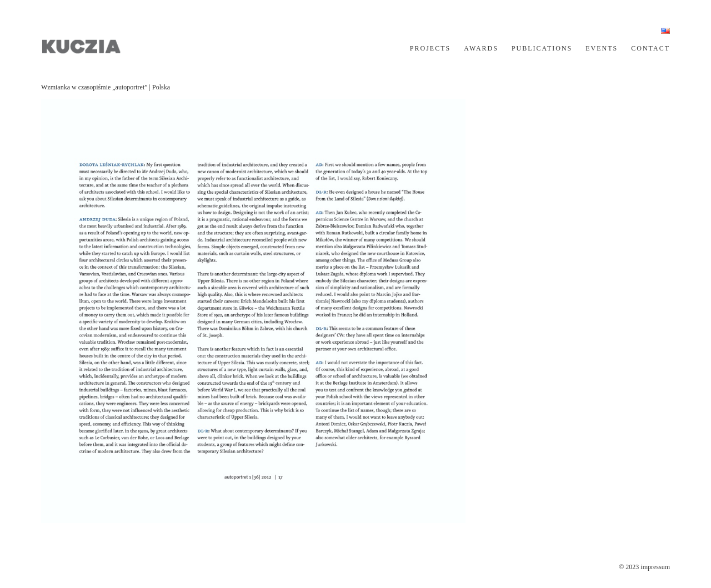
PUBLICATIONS (542, 48)
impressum (655, 567)
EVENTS (602, 48)
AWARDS (481, 48)
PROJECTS (430, 48)
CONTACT (650, 48)
